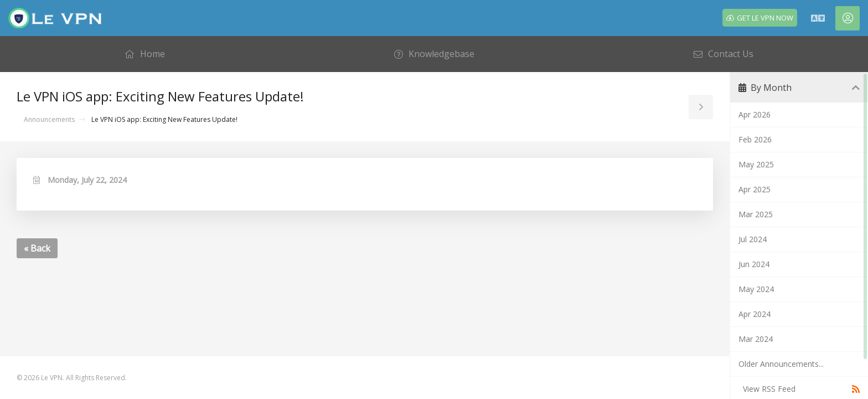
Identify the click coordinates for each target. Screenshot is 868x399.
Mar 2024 (756, 339)
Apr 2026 (755, 114)
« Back (37, 248)
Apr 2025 (755, 189)
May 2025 (756, 164)
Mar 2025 (756, 214)
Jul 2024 (753, 239)
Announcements (49, 119)
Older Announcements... (781, 364)
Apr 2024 (755, 314)
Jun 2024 (754, 264)
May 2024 (756, 289)
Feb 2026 (755, 139)
